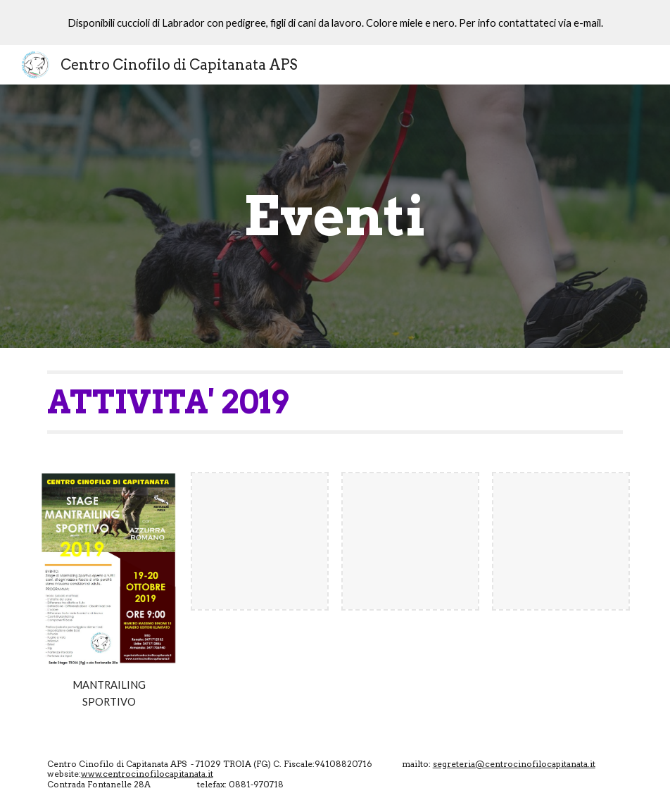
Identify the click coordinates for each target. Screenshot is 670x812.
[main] (335, 216)
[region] (335, 23)
